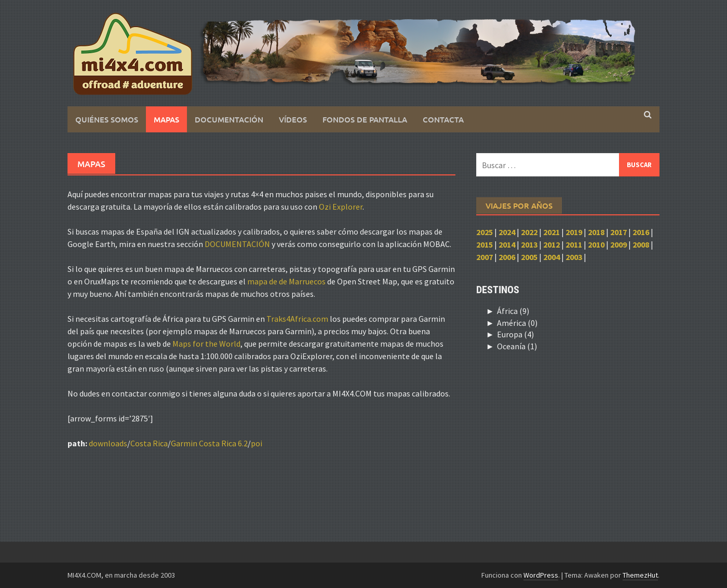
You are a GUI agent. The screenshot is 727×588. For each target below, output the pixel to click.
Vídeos (293, 119)
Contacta (443, 119)
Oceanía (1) (517, 346)
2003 (574, 257)
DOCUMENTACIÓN (237, 244)
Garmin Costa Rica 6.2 (209, 443)
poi (257, 443)
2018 (596, 232)
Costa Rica (149, 443)
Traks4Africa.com (297, 319)
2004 (551, 257)
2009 (618, 244)
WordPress (541, 575)
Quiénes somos (107, 119)
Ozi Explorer (341, 207)
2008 (641, 244)
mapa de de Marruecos (286, 281)
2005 (529, 257)
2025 (484, 232)
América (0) (517, 323)
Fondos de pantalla (365, 119)
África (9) (513, 311)
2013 (529, 244)
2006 (507, 257)
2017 (618, 232)
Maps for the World (206, 344)
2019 (574, 232)
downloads (108, 443)
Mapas (166, 119)
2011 (574, 244)
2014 (507, 244)
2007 (484, 257)
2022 (529, 232)
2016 (641, 232)
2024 (507, 232)
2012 (551, 244)
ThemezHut (640, 575)
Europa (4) (515, 334)
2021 (551, 232)
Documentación (229, 119)
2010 (596, 244)
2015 (484, 244)
